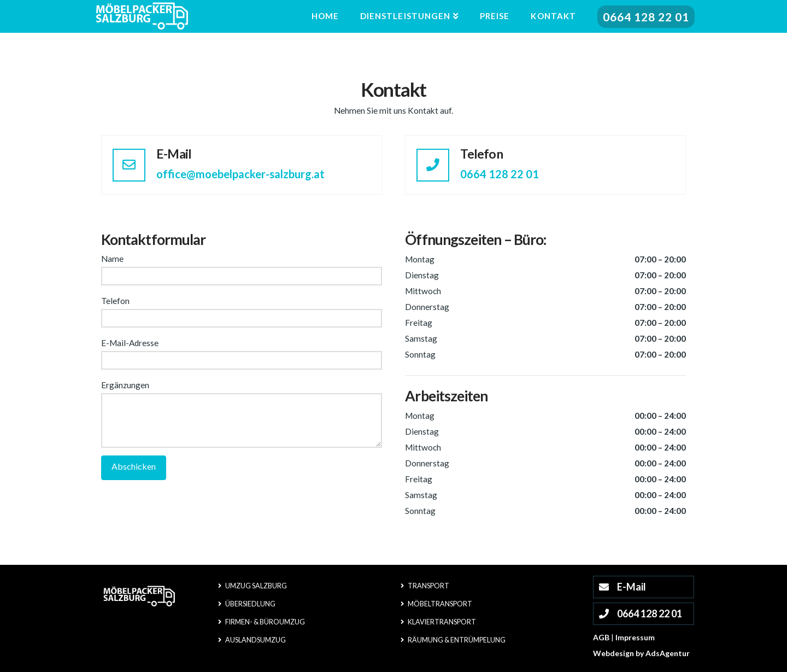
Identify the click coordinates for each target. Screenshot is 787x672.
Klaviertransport (438, 622)
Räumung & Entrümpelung (453, 640)
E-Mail (621, 587)
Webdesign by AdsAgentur (641, 653)
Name (242, 268)
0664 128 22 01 (500, 174)
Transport (425, 586)
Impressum (635, 637)
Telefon (242, 310)
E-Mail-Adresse (242, 352)
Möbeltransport (436, 604)
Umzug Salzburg (252, 586)
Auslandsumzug (252, 640)
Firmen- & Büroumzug (262, 622)
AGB (601, 637)
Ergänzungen (242, 393)
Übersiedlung (247, 604)
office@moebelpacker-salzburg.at (240, 174)
